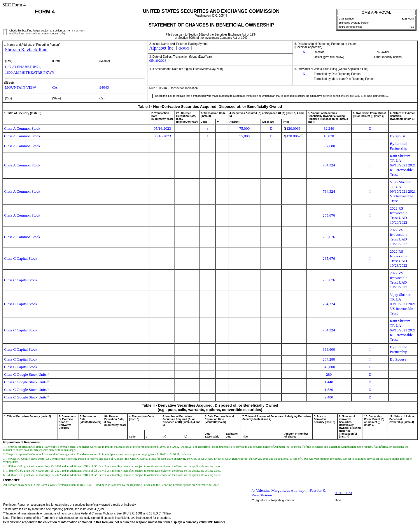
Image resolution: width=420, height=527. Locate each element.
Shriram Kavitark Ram (26, 50)
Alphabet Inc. (162, 48)
